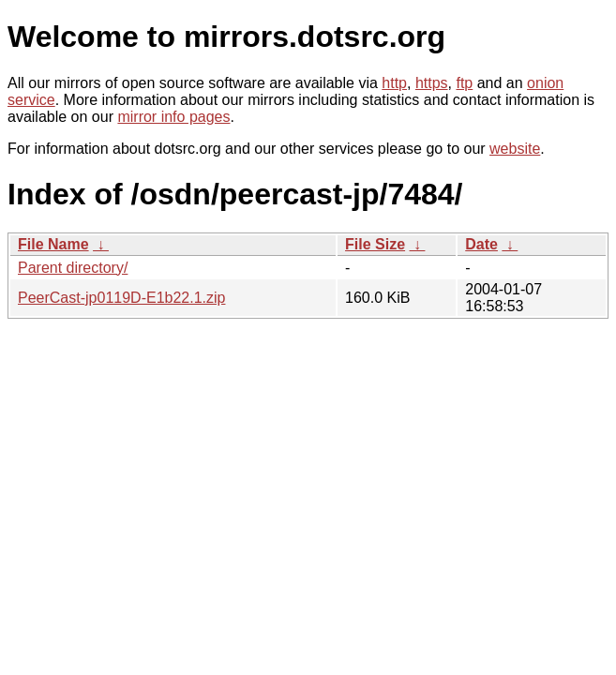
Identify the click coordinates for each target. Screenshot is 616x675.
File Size (375, 244)
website (515, 149)
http (394, 83)
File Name (53, 244)
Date (481, 244)
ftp (464, 83)
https (432, 83)
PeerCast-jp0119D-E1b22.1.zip (121, 298)
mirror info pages (173, 117)
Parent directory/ (73, 268)
